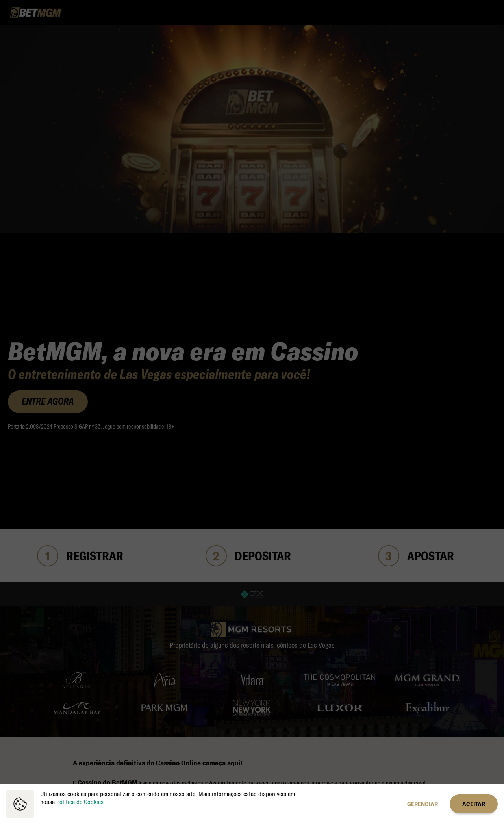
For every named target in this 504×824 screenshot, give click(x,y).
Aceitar (474, 804)
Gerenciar (422, 804)
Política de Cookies (80, 802)
